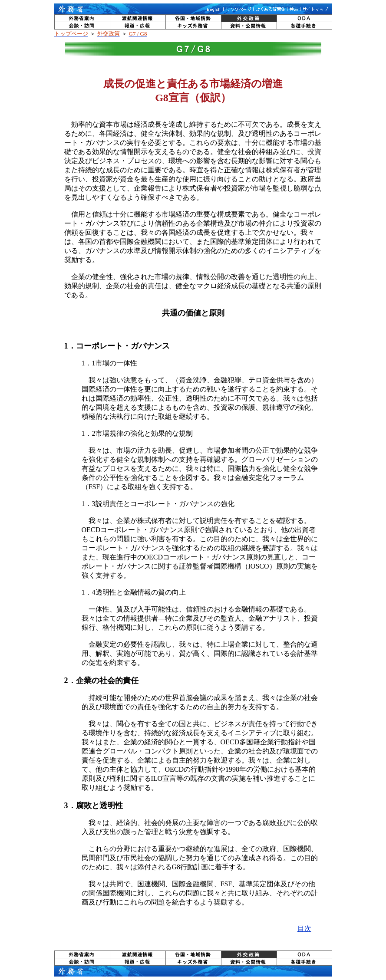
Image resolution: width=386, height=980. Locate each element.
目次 (304, 929)
